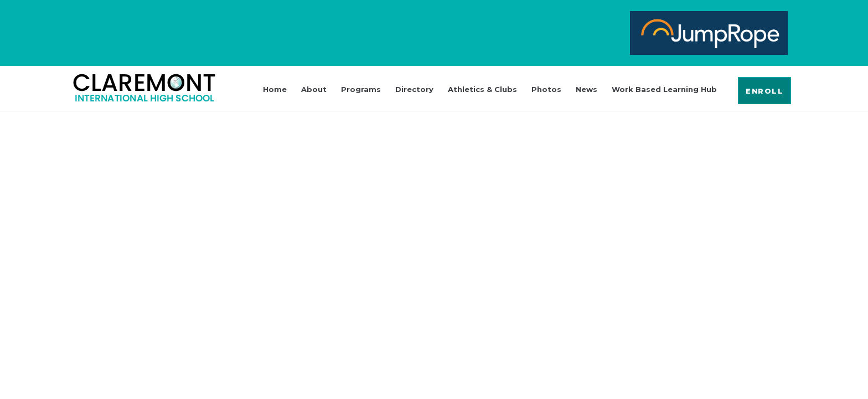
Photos (546, 89)
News (587, 89)
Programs (361, 89)
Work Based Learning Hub (664, 89)
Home (275, 89)
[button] (764, 91)
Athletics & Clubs (482, 89)
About (314, 89)
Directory (414, 89)
